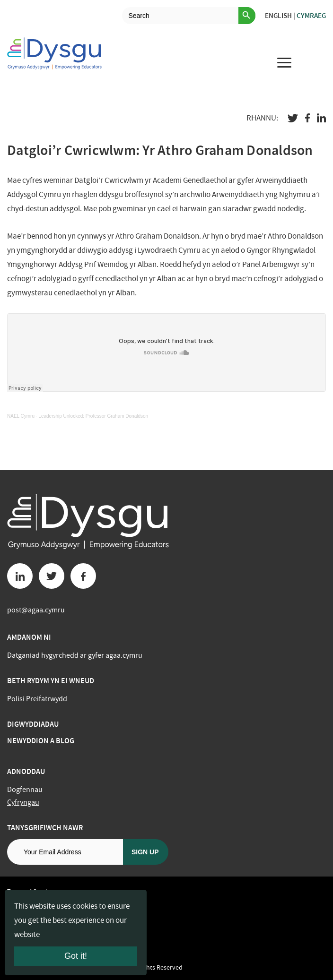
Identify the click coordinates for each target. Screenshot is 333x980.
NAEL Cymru (21, 416)
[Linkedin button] (20, 576)
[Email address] (65, 852)
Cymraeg (311, 16)
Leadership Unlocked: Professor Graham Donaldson (93, 416)
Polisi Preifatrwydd (37, 699)
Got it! (76, 956)
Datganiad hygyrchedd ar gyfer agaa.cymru (75, 655)
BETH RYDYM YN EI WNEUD (51, 681)
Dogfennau (25, 790)
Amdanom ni (29, 637)
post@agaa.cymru (36, 610)
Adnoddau (26, 771)
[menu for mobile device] (284, 62)
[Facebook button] (83, 576)
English (278, 16)
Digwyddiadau (33, 724)
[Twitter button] (52, 576)
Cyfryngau (23, 802)
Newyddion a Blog (41, 741)
